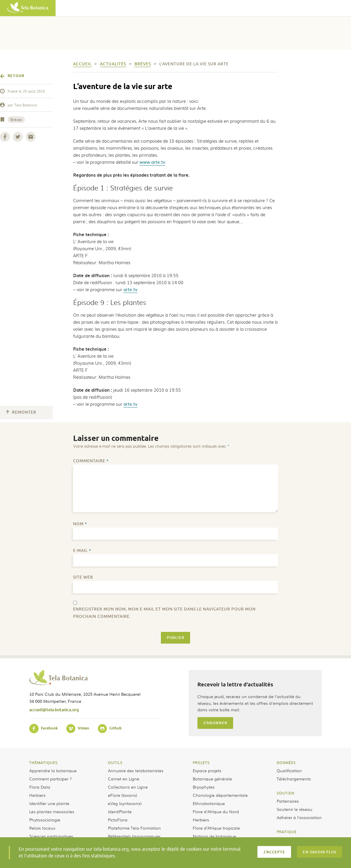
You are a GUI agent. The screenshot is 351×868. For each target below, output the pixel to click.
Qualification (289, 770)
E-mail (82, 551)
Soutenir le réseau (295, 809)
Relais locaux (42, 828)
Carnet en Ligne (124, 779)
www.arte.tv (152, 162)
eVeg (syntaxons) (125, 803)
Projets (201, 763)
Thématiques (43, 763)
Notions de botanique (214, 836)
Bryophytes (204, 787)
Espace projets (207, 770)
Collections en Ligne (128, 787)
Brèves (16, 120)
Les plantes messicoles (52, 811)
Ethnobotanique (209, 803)
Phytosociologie (45, 820)
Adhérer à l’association (299, 817)
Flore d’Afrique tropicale (216, 828)
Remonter (21, 412)
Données (286, 763)
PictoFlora (118, 820)
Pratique (287, 832)
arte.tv (130, 289)
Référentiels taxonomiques (134, 836)
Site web (83, 577)
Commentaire (91, 461)
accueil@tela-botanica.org (54, 710)
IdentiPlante (120, 811)
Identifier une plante (49, 803)
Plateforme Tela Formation (134, 828)
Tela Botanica (26, 105)
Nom (80, 524)
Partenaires (288, 801)
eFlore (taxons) (123, 795)
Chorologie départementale (220, 795)
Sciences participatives (51, 836)
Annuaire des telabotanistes (136, 770)
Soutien (285, 793)
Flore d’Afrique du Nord (216, 811)
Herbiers (37, 795)
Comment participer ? (50, 779)
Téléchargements (294, 779)
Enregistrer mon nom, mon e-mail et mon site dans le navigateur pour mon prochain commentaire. (164, 613)
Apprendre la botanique (53, 770)
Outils (115, 763)
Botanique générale (212, 779)
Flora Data (40, 787)
